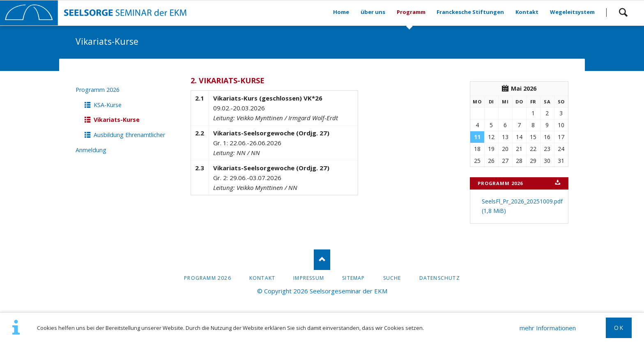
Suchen (623, 12)
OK (619, 328)
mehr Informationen (548, 328)
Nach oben (322, 260)
